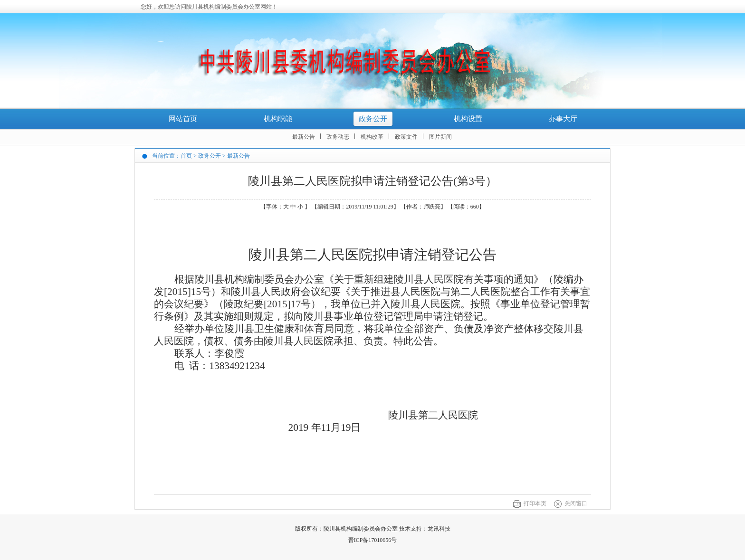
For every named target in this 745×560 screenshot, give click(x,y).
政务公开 (373, 119)
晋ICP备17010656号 (373, 540)
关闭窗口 (576, 503)
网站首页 (183, 119)
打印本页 (535, 503)
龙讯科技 (439, 529)
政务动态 (338, 137)
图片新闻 (440, 137)
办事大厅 (563, 119)
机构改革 (372, 137)
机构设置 (468, 119)
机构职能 (278, 119)
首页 (186, 156)
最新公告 (304, 137)
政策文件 (406, 137)
